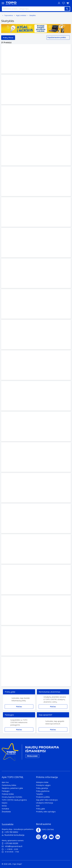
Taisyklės (40, 794)
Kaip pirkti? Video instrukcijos (47, 800)
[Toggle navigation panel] (3, 3)
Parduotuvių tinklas (9, 785)
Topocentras (9, 15)
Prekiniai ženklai (8, 794)
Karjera (4, 803)
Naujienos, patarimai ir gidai (12, 788)
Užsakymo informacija (45, 803)
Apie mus (5, 782)
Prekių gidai (40, 809)
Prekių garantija (42, 788)
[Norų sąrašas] (63, 3)
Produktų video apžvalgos (46, 812)
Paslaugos (6, 791)
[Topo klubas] (30, 753)
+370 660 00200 (11, 843)
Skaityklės (33, 15)
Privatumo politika (43, 797)
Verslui (4, 806)
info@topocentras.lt (12, 846)
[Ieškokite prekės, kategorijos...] (36, 9)
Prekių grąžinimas (43, 791)
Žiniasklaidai (6, 812)
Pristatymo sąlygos (43, 785)
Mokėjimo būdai (42, 782)
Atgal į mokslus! (21, 15)
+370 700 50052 (11, 832)
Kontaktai (5, 809)
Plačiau (19, 707)
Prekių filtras (8, 38)
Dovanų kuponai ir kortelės (12, 797)
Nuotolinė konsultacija (14, 835)
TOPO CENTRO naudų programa (14, 800)
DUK (38, 806)
